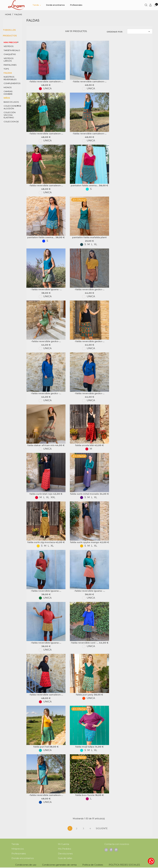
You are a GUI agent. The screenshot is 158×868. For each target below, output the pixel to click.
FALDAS (8, 73)
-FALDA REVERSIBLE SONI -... (85, 643)
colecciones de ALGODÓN (12, 107)
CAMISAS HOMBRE (8, 93)
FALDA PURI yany (85, 695)
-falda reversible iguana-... (46, 591)
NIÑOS (7, 98)
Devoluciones (65, 854)
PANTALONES (10, 65)
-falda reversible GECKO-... (89, 289)
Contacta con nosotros (117, 844)
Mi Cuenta (63, 844)
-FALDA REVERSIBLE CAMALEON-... (46, 81)
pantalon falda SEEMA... (85, 185)
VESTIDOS (9, 46)
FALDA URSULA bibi (85, 445)
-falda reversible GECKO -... (46, 393)
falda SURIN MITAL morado (85, 494)
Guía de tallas (65, 859)
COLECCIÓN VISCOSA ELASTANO (10, 115)
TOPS (6, 69)
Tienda (15, 844)
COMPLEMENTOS (12, 83)
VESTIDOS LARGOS (9, 60)
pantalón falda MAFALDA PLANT (89, 237)
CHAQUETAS (10, 54)
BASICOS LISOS (11, 102)
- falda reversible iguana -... (46, 289)
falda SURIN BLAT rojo (41, 494)
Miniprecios (18, 849)
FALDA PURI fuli (41, 747)
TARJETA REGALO (12, 50)
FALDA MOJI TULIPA (85, 747)
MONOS (8, 87)
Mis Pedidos (64, 849)
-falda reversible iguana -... (89, 591)
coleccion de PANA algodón (12, 123)
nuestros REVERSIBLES (10, 78)
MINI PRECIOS (10, 42)
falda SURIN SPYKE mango (85, 542)
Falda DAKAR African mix (41, 445)
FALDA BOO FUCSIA (85, 795)
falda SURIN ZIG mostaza (41, 542)
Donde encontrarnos (23, 859)
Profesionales (19, 854)
